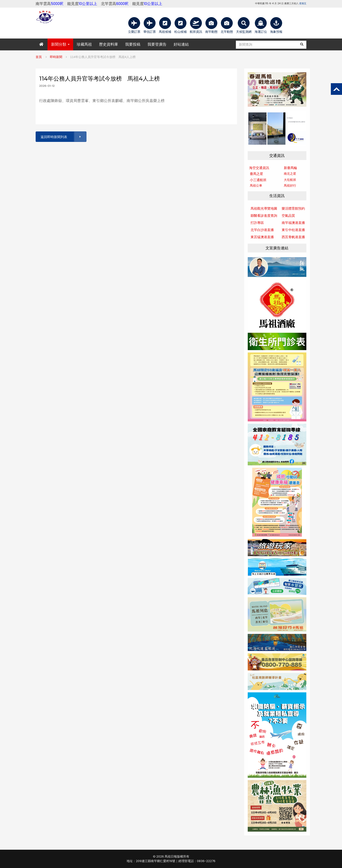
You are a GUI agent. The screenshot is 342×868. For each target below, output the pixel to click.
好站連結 (181, 44)
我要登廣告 (157, 44)
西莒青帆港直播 (293, 237)
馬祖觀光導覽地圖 (264, 208)
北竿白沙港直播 (262, 230)
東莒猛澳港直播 (262, 237)
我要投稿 (133, 44)
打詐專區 (257, 223)
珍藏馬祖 (84, 44)
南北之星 (290, 174)
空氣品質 (288, 216)
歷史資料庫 (109, 44)
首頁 (39, 57)
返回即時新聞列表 (63, 137)
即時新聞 (56, 57)
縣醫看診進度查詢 (264, 216)
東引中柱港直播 (293, 230)
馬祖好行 (290, 186)
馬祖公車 (256, 186)
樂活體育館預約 (293, 208)
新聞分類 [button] (60, 44)
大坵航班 (290, 180)
